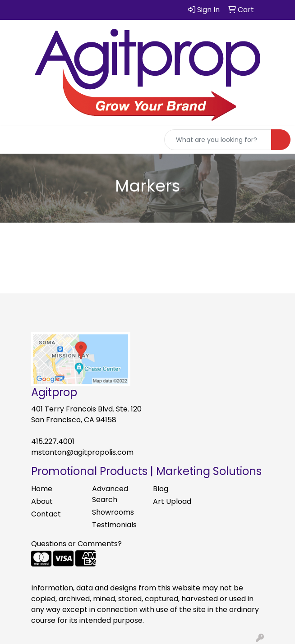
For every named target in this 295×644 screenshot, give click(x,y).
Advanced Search (110, 494)
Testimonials (114, 525)
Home (42, 489)
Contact (46, 514)
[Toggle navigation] (14, 140)
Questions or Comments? (76, 544)
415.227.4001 (53, 441)
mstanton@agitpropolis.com (82, 452)
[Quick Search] (218, 140)
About (42, 501)
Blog (161, 489)
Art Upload (172, 501)
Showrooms (113, 512)
